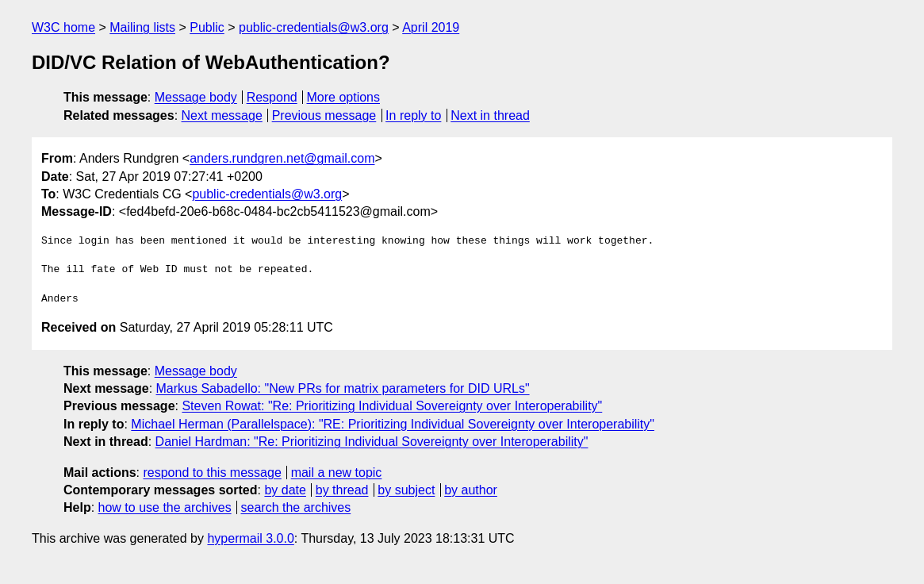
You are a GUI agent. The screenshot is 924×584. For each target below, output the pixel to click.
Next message (222, 115)
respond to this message (212, 473)
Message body (196, 97)
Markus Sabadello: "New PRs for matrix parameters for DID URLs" (343, 388)
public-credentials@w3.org (314, 27)
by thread (342, 490)
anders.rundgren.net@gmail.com (282, 158)
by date (285, 490)
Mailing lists (142, 27)
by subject (406, 490)
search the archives (296, 507)
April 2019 (431, 27)
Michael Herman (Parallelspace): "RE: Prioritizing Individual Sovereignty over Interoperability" (393, 424)
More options (344, 97)
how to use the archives (165, 507)
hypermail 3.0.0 (250, 538)
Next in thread (490, 115)
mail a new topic (337, 473)
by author (471, 490)
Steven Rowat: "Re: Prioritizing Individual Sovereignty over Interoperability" (392, 406)
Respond (272, 97)
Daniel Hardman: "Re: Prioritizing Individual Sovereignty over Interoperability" (372, 442)
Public (207, 27)
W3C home (63, 27)
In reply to (413, 115)
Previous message (324, 115)
